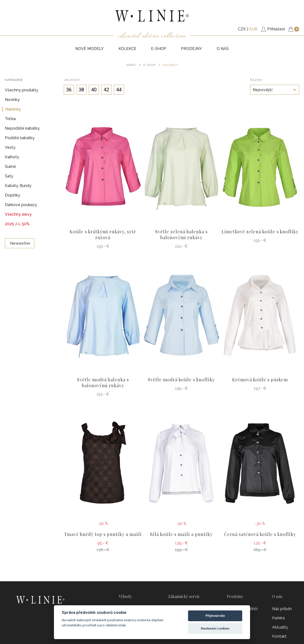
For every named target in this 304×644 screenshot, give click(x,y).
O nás (223, 49)
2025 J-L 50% (17, 224)
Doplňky (13, 195)
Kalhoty (12, 157)
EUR (253, 29)
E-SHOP (159, 49)
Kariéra (278, 618)
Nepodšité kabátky (22, 128)
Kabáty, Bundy (18, 186)
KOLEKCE (127, 49)
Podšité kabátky (20, 138)
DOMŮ (131, 65)
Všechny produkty (22, 90)
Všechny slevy (18, 214)
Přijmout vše (215, 616)
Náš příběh (282, 609)
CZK (242, 29)
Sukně (10, 167)
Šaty (9, 176)
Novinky (12, 100)
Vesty (10, 147)
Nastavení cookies (215, 628)
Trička (10, 119)
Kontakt (279, 636)
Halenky (170, 65)
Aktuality (280, 627)
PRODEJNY (191, 49)
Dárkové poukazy (21, 205)
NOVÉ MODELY (89, 49)
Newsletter (20, 243)
